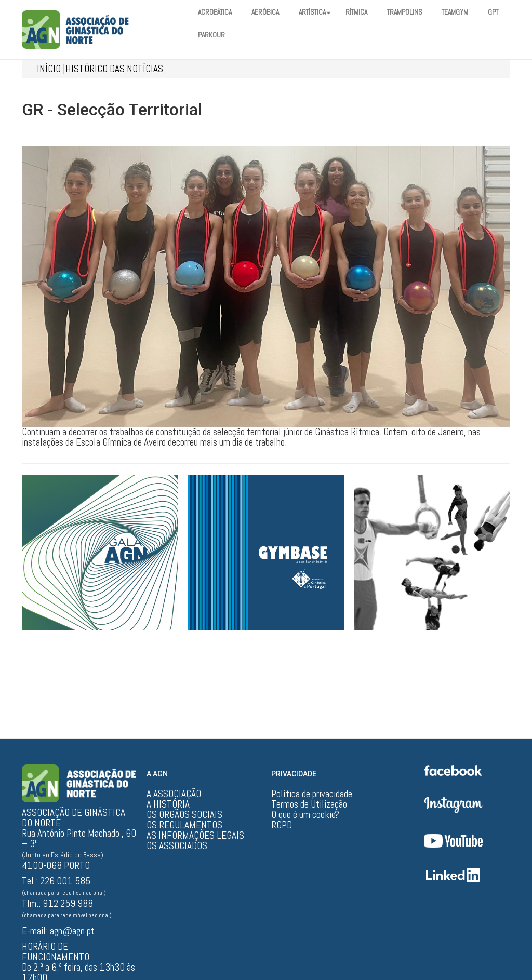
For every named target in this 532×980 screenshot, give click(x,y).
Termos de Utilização (309, 804)
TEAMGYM (472, 12)
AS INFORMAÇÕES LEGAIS (195, 836)
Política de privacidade (312, 794)
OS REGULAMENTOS (184, 825)
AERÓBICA (270, 12)
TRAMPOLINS (418, 12)
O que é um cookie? (305, 815)
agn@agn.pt (72, 931)
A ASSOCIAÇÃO (174, 794)
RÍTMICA (368, 12)
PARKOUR (244, 35)
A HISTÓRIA (168, 804)
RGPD (282, 825)
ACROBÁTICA (217, 12)
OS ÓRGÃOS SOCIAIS (184, 815)
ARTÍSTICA (323, 12)
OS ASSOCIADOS (177, 846)
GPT (204, 35)
